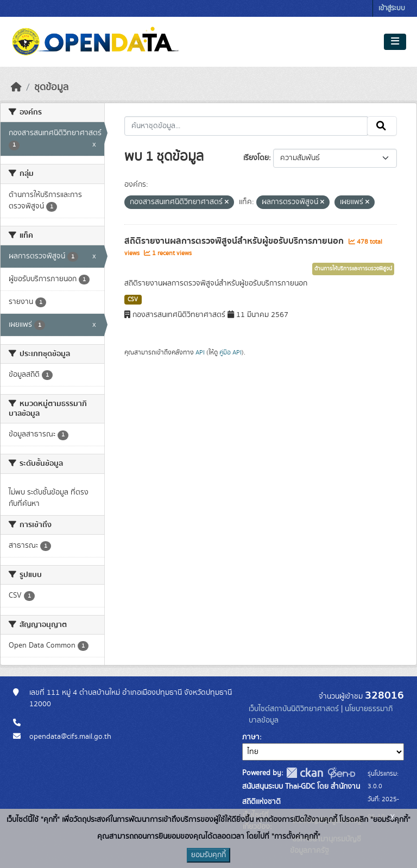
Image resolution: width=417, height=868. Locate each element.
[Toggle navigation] (395, 42)
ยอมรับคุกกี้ (208, 855)
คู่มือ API (230, 352)
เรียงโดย (256, 158)
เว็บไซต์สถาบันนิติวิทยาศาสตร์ (294, 709)
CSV (133, 300)
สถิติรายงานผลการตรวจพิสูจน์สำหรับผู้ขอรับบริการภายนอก (235, 241)
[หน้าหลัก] (16, 87)
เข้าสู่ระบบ (392, 8)
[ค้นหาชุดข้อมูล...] (246, 126)
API (200, 352)
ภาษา (251, 737)
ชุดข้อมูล (51, 87)
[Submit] (382, 126)
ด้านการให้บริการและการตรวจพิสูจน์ (353, 269)
